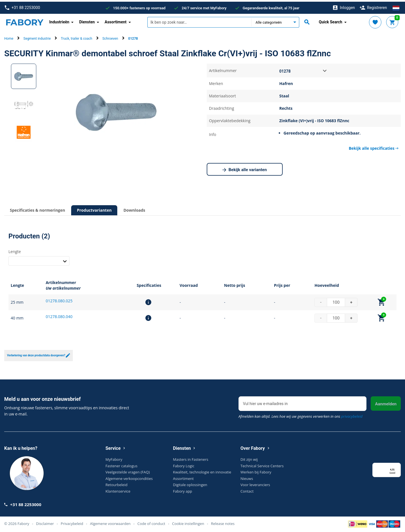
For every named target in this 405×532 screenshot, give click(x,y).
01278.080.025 (59, 299)
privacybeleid (352, 415)
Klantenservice (118, 489)
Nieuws (247, 477)
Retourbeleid (116, 483)
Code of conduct (151, 522)
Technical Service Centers (262, 464)
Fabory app (183, 489)
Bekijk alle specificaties (374, 147)
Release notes (223, 522)
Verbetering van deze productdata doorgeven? (39, 354)
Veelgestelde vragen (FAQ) (128, 470)
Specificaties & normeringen (37, 208)
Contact (247, 489)
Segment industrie (37, 37)
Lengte (15, 250)
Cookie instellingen (188, 522)
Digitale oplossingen (190, 483)
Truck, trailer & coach (76, 37)
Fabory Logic (184, 464)
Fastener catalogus (121, 464)
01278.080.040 (59, 315)
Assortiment (183, 477)
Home (9, 37)
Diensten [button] (87, 20)
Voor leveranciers (255, 483)
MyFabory (114, 458)
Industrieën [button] (59, 20)
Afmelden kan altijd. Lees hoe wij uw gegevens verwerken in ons (301, 415)
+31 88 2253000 (22, 6)
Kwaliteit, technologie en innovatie (202, 470)
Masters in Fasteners (191, 458)
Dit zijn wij (249, 458)
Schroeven (110, 37)
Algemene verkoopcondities (129, 477)
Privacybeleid (72, 522)
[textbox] (199, 21)
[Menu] (397, 464)
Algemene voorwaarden (110, 522)
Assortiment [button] (116, 20)
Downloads (134, 208)
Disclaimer (45, 522)
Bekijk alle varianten (245, 168)
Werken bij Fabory (256, 470)
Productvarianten (94, 208)
